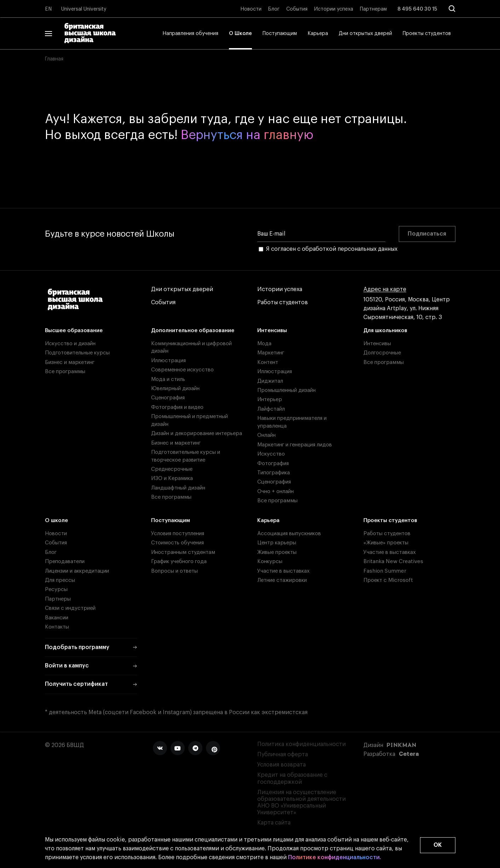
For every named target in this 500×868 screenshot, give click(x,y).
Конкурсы (270, 562)
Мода (264, 344)
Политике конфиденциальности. (335, 858)
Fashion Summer (385, 571)
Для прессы (60, 580)
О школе (56, 520)
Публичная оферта (283, 754)
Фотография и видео (177, 407)
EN (48, 9)
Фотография (273, 464)
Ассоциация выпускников (289, 534)
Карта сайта (274, 823)
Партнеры (58, 599)
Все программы (65, 372)
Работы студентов (283, 303)
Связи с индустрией (70, 608)
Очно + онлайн (275, 491)
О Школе (240, 34)
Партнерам (373, 9)
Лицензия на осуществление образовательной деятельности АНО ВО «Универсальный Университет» (301, 803)
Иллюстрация (168, 361)
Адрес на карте (385, 290)
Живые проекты (277, 552)
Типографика (274, 473)
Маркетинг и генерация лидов (295, 445)
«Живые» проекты (386, 543)
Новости (251, 9)
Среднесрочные (172, 469)
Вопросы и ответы (174, 571)
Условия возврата (281, 765)
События (297, 9)
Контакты (57, 627)
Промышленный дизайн (286, 390)
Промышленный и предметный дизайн (189, 420)
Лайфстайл (271, 409)
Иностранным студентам (183, 552)
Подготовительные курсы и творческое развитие (186, 456)
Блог (274, 9)
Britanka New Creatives (393, 562)
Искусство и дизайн (70, 344)
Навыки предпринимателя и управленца (292, 422)
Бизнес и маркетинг (70, 362)
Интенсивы (272, 331)
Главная (54, 59)
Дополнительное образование (193, 331)
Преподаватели (65, 562)
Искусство (271, 454)
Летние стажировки (282, 580)
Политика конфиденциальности (301, 744)
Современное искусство (182, 370)
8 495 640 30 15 (417, 9)
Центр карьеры (277, 543)
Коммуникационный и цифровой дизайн (191, 347)
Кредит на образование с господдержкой (292, 778)
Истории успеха (334, 9)
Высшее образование (74, 331)
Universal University (84, 9)
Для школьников (385, 331)
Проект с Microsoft (388, 580)
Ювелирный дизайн (175, 389)
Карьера (318, 34)
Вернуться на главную (247, 135)
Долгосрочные (382, 353)
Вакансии (57, 618)
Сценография (168, 398)
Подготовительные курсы (77, 353)
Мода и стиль (168, 379)
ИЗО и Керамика (172, 478)
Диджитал (270, 381)
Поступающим (280, 34)
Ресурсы (56, 589)
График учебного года (179, 562)
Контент (268, 362)
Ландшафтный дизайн (178, 488)
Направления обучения (190, 34)
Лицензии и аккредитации (77, 571)
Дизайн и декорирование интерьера (197, 433)
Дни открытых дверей (365, 34)
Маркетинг (271, 353)
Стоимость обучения (177, 543)
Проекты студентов (427, 34)
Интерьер (270, 400)
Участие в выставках (283, 571)
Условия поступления (178, 534)
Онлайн (266, 435)
